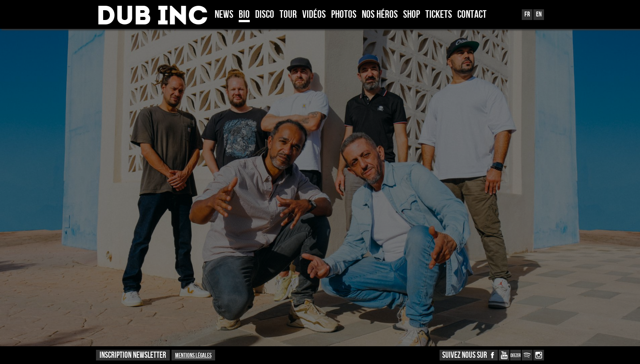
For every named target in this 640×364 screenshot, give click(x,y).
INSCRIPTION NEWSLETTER (133, 355)
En (539, 14)
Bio (244, 15)
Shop (412, 15)
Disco (265, 15)
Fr (527, 14)
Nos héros (380, 15)
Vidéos (314, 15)
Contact (472, 15)
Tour (288, 15)
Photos (344, 15)
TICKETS (439, 15)
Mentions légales (193, 355)
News (224, 15)
